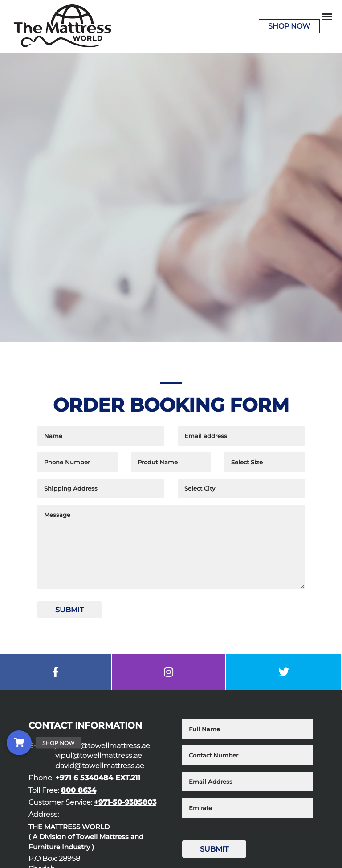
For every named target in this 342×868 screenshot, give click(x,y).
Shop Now (289, 26)
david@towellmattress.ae (100, 766)
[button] (19, 743)
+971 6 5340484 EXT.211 (98, 778)
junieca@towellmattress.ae (102, 746)
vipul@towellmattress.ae (99, 755)
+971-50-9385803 (125, 802)
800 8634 (79, 790)
